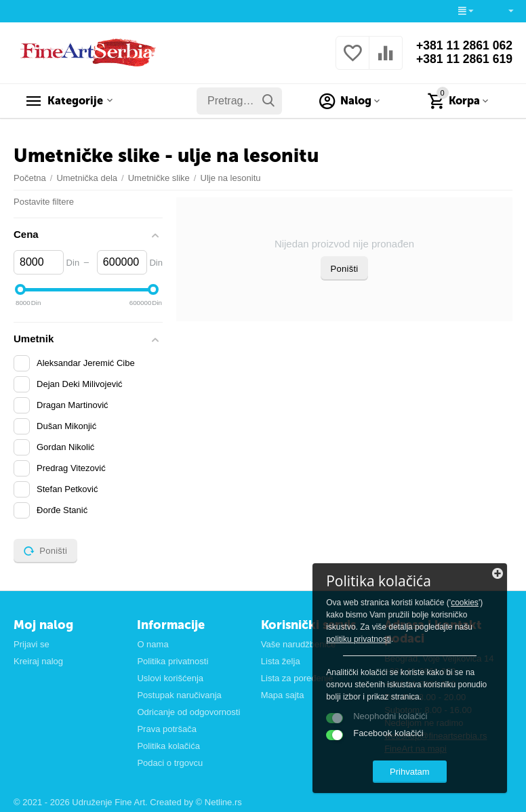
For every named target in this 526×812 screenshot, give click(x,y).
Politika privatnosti (173, 661)
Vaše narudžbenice (298, 644)
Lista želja (281, 661)
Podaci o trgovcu (170, 763)
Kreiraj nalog (38, 661)
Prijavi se (32, 644)
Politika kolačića (168, 746)
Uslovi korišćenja (170, 678)
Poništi (345, 269)
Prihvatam (421, 770)
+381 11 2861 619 (463, 60)
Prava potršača (167, 729)
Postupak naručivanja (179, 695)
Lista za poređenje (297, 678)
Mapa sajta (283, 695)
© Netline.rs (219, 802)
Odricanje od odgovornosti (188, 712)
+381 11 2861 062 (463, 46)
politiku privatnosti (442, 638)
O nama (153, 644)
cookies (368, 613)
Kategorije (78, 101)
